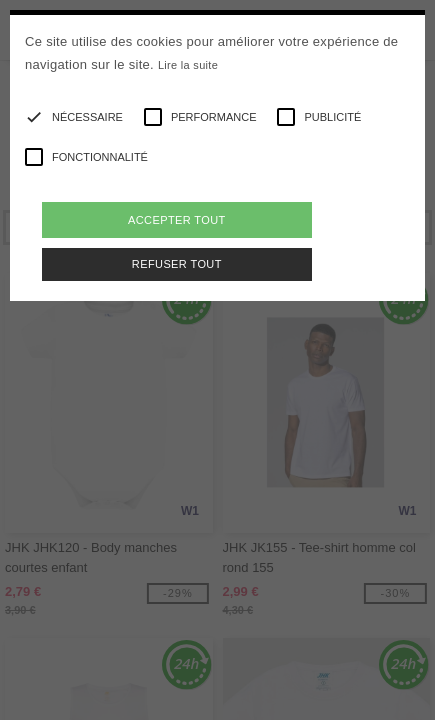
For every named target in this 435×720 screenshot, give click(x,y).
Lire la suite (188, 65)
